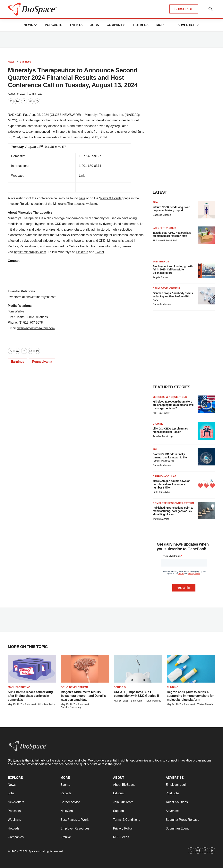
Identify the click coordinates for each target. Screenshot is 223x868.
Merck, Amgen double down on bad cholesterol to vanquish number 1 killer (172, 484)
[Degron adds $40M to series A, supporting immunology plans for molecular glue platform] (191, 669)
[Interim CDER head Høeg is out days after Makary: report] (206, 210)
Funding (173, 687)
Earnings (18, 362)
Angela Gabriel (160, 277)
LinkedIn (82, 252)
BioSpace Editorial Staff (165, 241)
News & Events (111, 198)
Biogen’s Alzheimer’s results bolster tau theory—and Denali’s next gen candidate (83, 696)
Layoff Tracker (164, 228)
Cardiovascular (165, 476)
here (82, 198)
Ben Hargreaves (161, 492)
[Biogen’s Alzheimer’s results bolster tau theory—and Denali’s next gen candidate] (85, 669)
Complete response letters (173, 503)
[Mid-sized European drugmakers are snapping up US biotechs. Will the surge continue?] (206, 404)
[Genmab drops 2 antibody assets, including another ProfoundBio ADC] (206, 296)
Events (76, 25)
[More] (35, 25)
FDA (155, 202)
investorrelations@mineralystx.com (32, 297)
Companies (116, 25)
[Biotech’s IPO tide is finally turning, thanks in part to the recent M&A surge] (206, 457)
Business (25, 62)
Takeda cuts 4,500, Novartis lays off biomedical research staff (172, 234)
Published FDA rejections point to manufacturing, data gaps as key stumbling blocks (173, 511)
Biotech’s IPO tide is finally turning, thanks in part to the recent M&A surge (170, 457)
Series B (120, 687)
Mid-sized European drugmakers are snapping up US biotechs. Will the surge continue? (173, 405)
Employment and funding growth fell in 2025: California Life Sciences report (173, 270)
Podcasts (53, 25)
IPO (155, 449)
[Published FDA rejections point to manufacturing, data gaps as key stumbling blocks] (206, 510)
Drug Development (166, 288)
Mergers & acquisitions (170, 397)
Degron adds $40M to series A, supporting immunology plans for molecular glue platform (190, 696)
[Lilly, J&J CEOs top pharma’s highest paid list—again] (206, 431)
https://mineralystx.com (30, 252)
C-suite (158, 424)
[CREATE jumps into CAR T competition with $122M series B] (138, 669)
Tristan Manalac (161, 519)
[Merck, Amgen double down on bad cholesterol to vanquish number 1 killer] (206, 484)
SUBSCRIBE (184, 9)
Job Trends (161, 262)
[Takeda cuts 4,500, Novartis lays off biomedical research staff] (206, 235)
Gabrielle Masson (162, 215)
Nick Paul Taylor (161, 413)
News (28, 25)
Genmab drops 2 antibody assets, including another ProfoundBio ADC (173, 296)
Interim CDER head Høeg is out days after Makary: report (171, 209)
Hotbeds (141, 25)
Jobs (95, 25)
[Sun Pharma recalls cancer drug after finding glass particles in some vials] (32, 669)
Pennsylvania (42, 362)
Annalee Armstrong (163, 436)
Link (82, 176)
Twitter (99, 252)
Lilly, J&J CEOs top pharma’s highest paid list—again (170, 430)
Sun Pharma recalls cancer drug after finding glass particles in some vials (30, 696)
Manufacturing (19, 687)
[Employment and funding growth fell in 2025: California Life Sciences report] (206, 269)
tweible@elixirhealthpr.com (36, 328)
